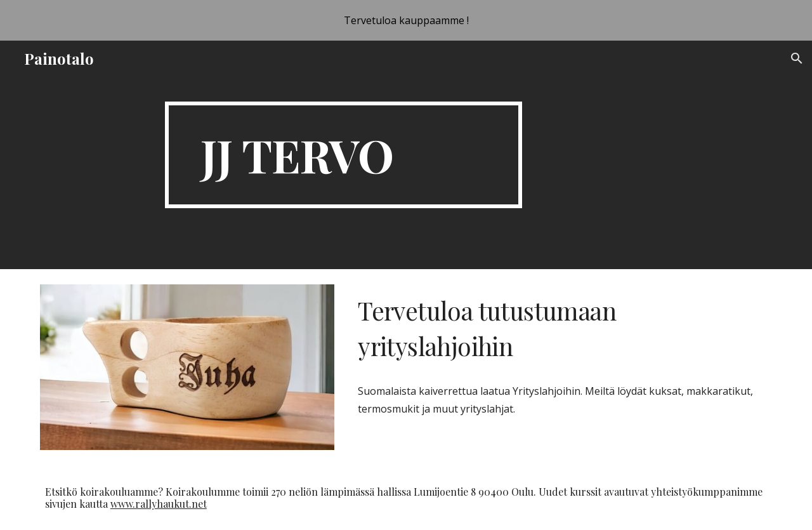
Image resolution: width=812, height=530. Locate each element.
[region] (406, 20)
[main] (343, 155)
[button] (797, 58)
